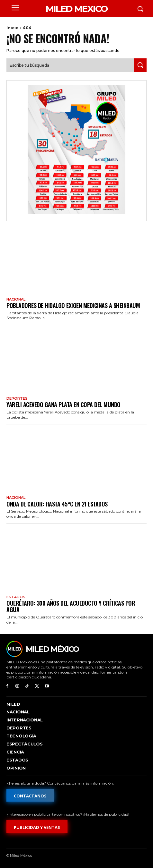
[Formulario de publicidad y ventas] (37, 827)
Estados (16, 597)
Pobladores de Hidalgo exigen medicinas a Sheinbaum (73, 305)
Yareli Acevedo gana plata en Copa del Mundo (63, 404)
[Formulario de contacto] (30, 795)
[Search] (140, 65)
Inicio (13, 28)
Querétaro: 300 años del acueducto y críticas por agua (71, 606)
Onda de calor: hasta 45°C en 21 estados (57, 504)
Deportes (17, 399)
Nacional (16, 299)
